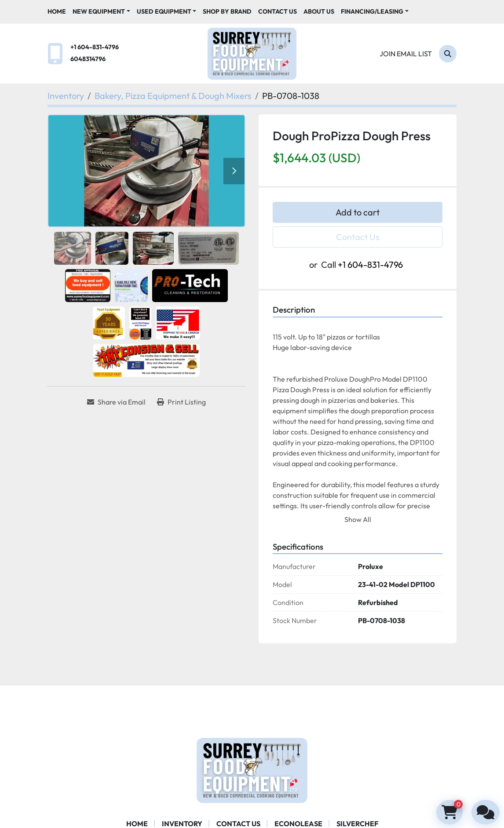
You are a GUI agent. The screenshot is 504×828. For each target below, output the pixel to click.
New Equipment (99, 11)
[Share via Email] (116, 402)
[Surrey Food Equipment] (252, 770)
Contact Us (278, 11)
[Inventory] (66, 96)
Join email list (406, 54)
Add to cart (358, 212)
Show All (358, 519)
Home (57, 11)
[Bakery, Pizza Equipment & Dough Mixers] (173, 96)
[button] (101, 12)
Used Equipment (164, 11)
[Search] (448, 54)
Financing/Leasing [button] (372, 11)
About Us (319, 11)
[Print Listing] (181, 402)
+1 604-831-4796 (95, 47)
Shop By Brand (227, 11)
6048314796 (88, 59)
